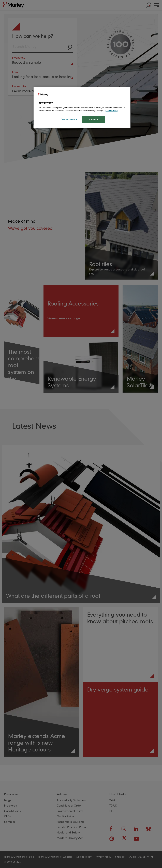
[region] (82, 108)
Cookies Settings (69, 119)
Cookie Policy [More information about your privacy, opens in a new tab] (112, 110)
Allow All (94, 119)
